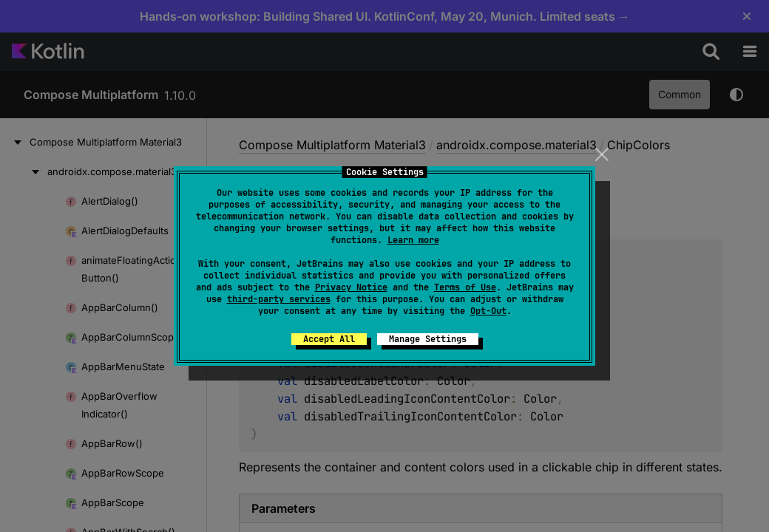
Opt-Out (488, 311)
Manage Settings (428, 339)
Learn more (413, 240)
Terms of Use (465, 287)
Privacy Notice (351, 287)
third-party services (279, 299)
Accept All (329, 339)
